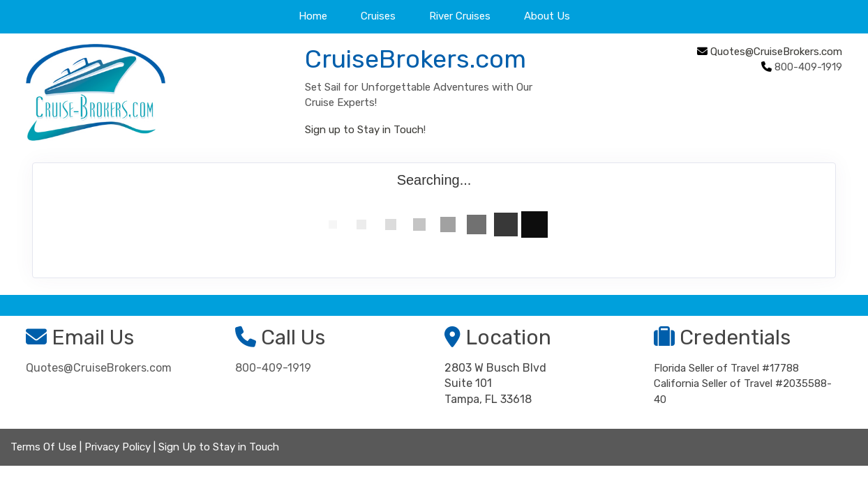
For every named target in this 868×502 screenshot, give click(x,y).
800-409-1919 (273, 368)
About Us (547, 16)
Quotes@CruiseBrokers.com (776, 52)
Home (313, 16)
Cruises (378, 16)
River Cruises (460, 16)
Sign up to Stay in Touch (364, 130)
